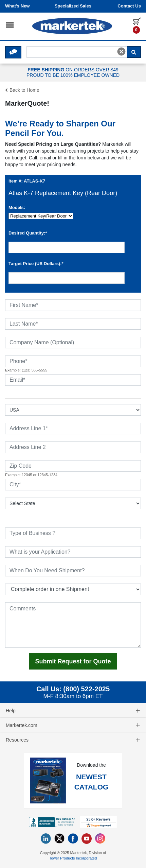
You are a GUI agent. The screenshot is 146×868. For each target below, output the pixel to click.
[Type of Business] (73, 533)
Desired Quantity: (28, 233)
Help (73, 711)
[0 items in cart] (137, 25)
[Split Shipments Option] (73, 589)
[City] (73, 485)
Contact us (129, 6)
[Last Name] (73, 324)
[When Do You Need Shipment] (73, 571)
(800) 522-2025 (86, 689)
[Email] (73, 380)
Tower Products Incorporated (73, 858)
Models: (17, 207)
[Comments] (73, 625)
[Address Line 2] (73, 447)
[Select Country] (73, 410)
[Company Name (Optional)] (73, 343)
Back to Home (22, 90)
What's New (17, 6)
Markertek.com (73, 725)
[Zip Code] (73, 466)
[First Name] (73, 305)
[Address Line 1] (73, 429)
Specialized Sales (73, 6)
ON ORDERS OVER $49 (73, 73)
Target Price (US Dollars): (36, 264)
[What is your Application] (73, 552)
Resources (73, 740)
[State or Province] (73, 503)
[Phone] (73, 361)
